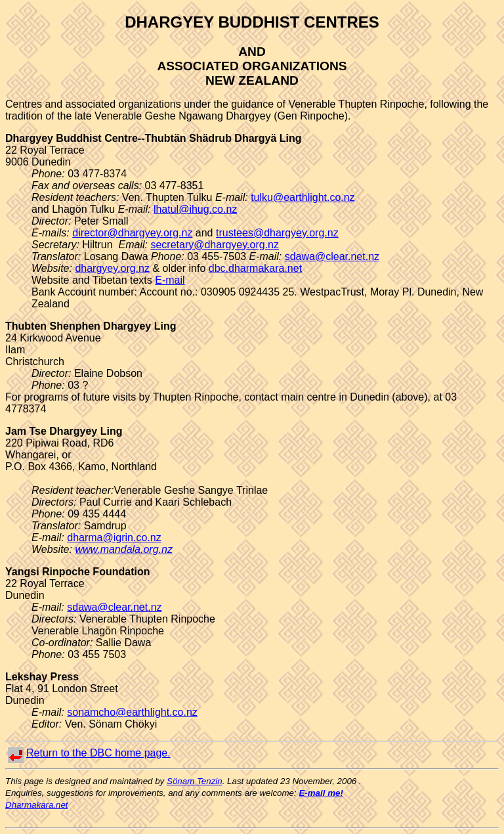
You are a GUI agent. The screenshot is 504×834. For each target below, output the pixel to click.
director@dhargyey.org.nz (132, 233)
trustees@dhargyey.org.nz (277, 233)
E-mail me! (321, 793)
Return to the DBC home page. (98, 753)
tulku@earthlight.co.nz (303, 197)
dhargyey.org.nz (112, 268)
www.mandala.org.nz (124, 549)
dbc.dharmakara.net (255, 268)
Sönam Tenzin (195, 781)
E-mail (170, 280)
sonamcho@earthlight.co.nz (132, 712)
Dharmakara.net (37, 805)
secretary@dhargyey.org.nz (215, 245)
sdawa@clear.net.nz (332, 256)
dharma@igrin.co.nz (114, 538)
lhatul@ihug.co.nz (195, 209)
